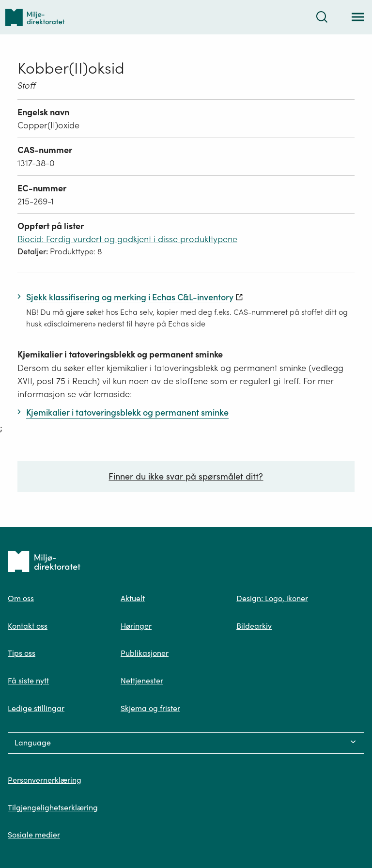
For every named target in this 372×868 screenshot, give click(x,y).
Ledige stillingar (36, 708)
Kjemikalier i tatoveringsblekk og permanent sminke (120, 354)
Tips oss (22, 653)
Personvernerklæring (45, 780)
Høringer (136, 626)
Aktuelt (133, 598)
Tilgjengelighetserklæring (53, 807)
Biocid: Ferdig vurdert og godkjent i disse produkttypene (127, 239)
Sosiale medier (34, 835)
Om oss (21, 598)
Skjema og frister (150, 708)
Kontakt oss (28, 626)
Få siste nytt (28, 681)
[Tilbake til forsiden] (35, 17)
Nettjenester (142, 681)
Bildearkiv (254, 626)
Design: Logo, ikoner (272, 598)
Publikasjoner (145, 653)
